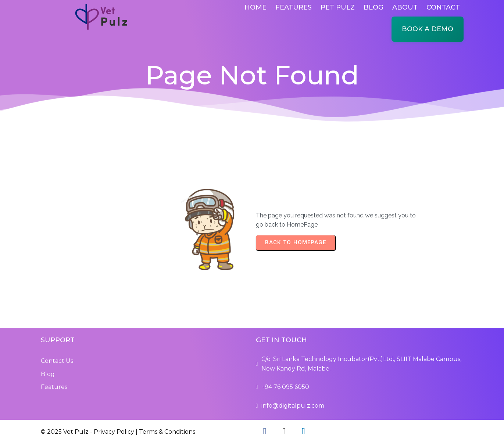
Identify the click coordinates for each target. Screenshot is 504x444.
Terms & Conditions (167, 432)
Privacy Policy (114, 432)
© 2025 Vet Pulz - (67, 432)
